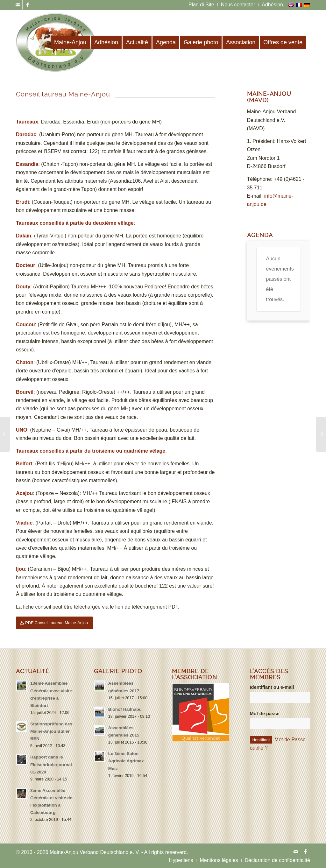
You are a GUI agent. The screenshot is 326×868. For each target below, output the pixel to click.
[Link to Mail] (18, 5)
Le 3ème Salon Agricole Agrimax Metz (126, 761)
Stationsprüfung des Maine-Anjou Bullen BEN (51, 731)
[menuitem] (202, 5)
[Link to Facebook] (27, 5)
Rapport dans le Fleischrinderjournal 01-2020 (51, 764)
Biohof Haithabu (125, 709)
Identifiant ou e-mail (272, 687)
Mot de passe (265, 714)
